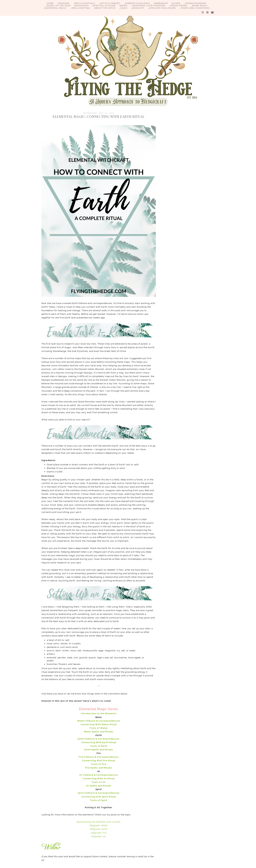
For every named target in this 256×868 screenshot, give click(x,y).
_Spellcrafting (80, 8)
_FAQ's (123, 8)
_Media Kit (138, 8)
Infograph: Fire (99, 833)
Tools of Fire (99, 764)
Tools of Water (99, 728)
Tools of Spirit (99, 800)
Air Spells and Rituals (99, 786)
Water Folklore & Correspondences (99, 721)
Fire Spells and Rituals (99, 768)
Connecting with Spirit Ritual (99, 797)
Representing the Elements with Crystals (99, 822)
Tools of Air (99, 782)
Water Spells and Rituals (99, 732)
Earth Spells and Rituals (99, 750)
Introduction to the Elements (99, 713)
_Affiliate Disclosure (162, 8)
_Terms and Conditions (195, 8)
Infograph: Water (99, 825)
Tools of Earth (99, 746)
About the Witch (105, 8)
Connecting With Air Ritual (99, 779)
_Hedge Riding (178, 5)
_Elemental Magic (55, 8)
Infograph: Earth (99, 829)
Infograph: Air (99, 836)
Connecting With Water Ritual (99, 724)
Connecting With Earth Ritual (99, 742)
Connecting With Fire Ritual (99, 761)
